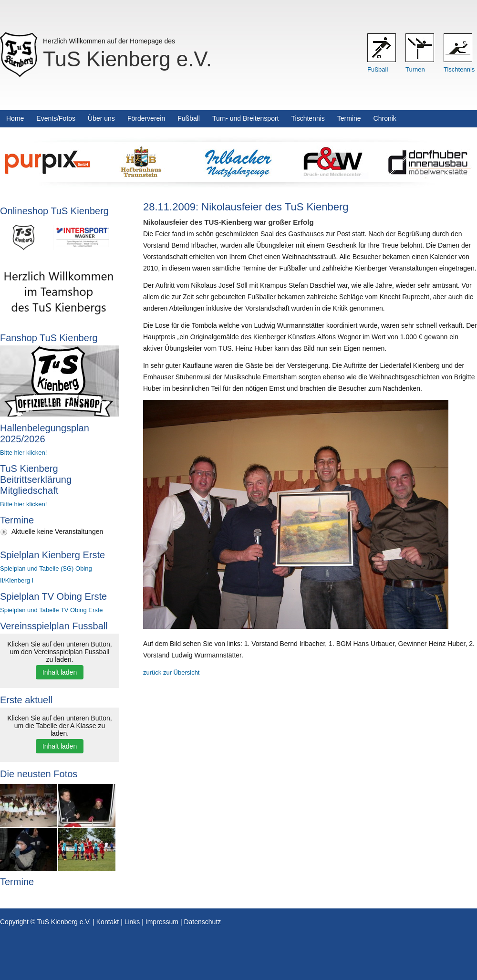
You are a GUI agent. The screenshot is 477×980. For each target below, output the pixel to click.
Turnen (415, 69)
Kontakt (108, 922)
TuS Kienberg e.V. (127, 59)
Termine (349, 118)
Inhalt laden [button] (60, 672)
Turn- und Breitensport (246, 118)
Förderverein (146, 118)
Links (132, 922)
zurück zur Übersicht (171, 672)
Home (15, 118)
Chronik (385, 118)
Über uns (101, 118)
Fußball (378, 69)
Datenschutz (202, 922)
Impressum (162, 922)
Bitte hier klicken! (23, 453)
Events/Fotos (56, 118)
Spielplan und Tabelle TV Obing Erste (52, 610)
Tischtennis (459, 69)
